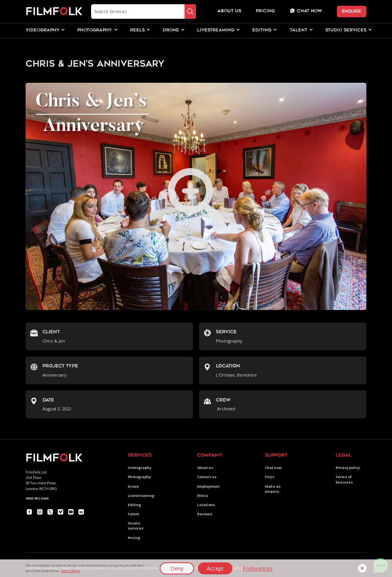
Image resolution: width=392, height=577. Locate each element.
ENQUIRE (351, 11)
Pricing (265, 11)
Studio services (136, 526)
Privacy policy (348, 468)
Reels (137, 30)
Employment (208, 486)
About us (205, 468)
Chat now (273, 468)
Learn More (70, 571)
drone (171, 30)
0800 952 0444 (37, 498)
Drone (133, 486)
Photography (139, 477)
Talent (134, 514)
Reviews (205, 514)
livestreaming (216, 30)
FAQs (270, 477)
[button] (362, 568)
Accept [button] (215, 568)
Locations (206, 505)
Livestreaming (141, 496)
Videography (140, 468)
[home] (54, 11)
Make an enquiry (273, 489)
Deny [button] (177, 568)
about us (229, 11)
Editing (134, 505)
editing (262, 30)
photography (95, 30)
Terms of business (344, 479)
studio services (346, 30)
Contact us (207, 477)
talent (299, 30)
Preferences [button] (258, 568)
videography (42, 30)
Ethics (203, 496)
